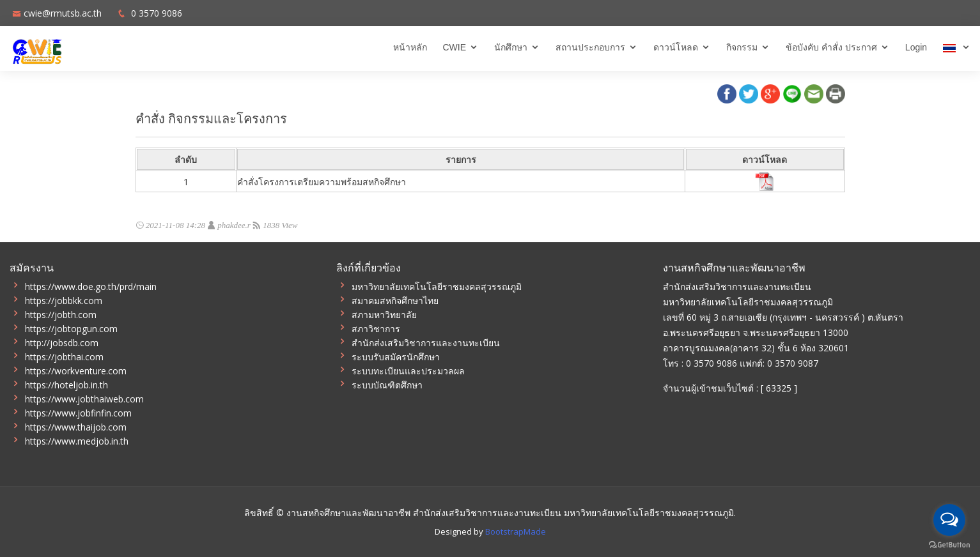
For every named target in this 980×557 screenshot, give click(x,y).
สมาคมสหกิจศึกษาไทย (395, 301)
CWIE (455, 47)
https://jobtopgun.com (71, 329)
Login (916, 47)
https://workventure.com (76, 371)
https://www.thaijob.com (76, 427)
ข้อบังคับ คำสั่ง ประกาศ (831, 47)
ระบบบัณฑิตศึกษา (387, 385)
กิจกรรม (742, 47)
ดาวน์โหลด (676, 47)
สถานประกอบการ (590, 47)
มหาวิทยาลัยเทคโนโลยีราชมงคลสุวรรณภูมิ (437, 287)
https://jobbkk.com (64, 301)
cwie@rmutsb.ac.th (63, 13)
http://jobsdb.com (62, 343)
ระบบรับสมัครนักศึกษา (396, 357)
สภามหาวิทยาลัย (384, 315)
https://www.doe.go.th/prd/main (91, 287)
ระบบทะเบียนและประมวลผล (408, 371)
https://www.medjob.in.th (77, 441)
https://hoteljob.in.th (66, 385)
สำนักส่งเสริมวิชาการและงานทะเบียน (426, 343)
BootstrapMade (516, 531)
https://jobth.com (61, 315)
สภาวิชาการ (376, 329)
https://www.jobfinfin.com (78, 413)
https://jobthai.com (64, 357)
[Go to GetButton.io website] (949, 544)
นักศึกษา (511, 47)
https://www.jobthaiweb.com (84, 399)
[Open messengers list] (949, 520)
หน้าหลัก (410, 47)
